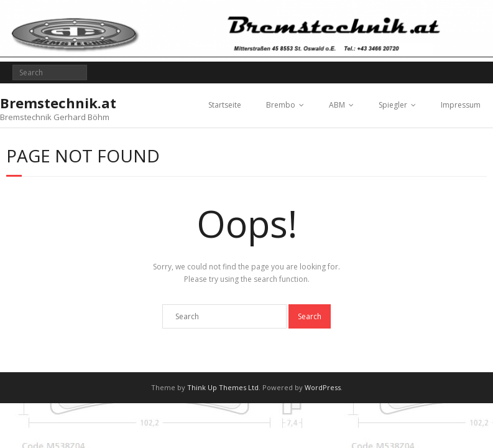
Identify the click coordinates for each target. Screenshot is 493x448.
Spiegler (393, 105)
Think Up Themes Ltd (223, 387)
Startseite (225, 105)
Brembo (281, 105)
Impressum (461, 105)
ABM (337, 105)
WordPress (323, 387)
